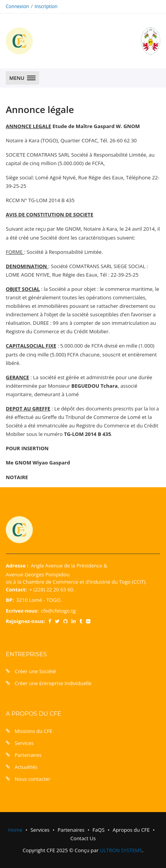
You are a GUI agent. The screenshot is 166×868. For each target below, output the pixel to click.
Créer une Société (35, 671)
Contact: (16, 589)
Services (24, 743)
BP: (10, 600)
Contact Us (83, 838)
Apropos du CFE (131, 830)
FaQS (99, 830)
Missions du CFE (33, 731)
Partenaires (28, 755)
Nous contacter (33, 779)
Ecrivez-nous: (22, 611)
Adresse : (17, 566)
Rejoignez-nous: (25, 621)
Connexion (17, 6)
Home (15, 830)
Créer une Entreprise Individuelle (53, 683)
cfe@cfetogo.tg (58, 611)
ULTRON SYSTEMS (121, 850)
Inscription (46, 6)
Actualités (26, 767)
